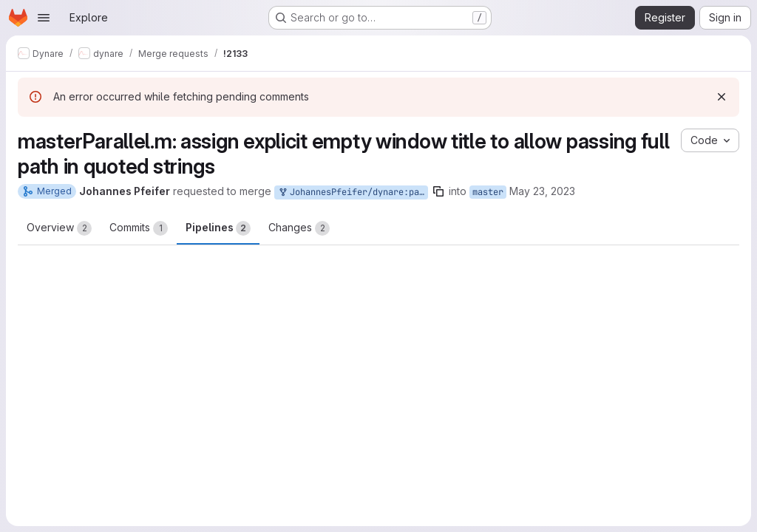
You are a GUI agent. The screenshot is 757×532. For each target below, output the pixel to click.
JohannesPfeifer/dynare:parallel (353, 192)
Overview (59, 228)
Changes (299, 228)
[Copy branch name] (438, 191)
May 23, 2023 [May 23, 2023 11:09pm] (542, 191)
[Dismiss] (722, 97)
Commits (139, 228)
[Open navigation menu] (44, 18)
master (488, 192)
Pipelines (218, 228)
